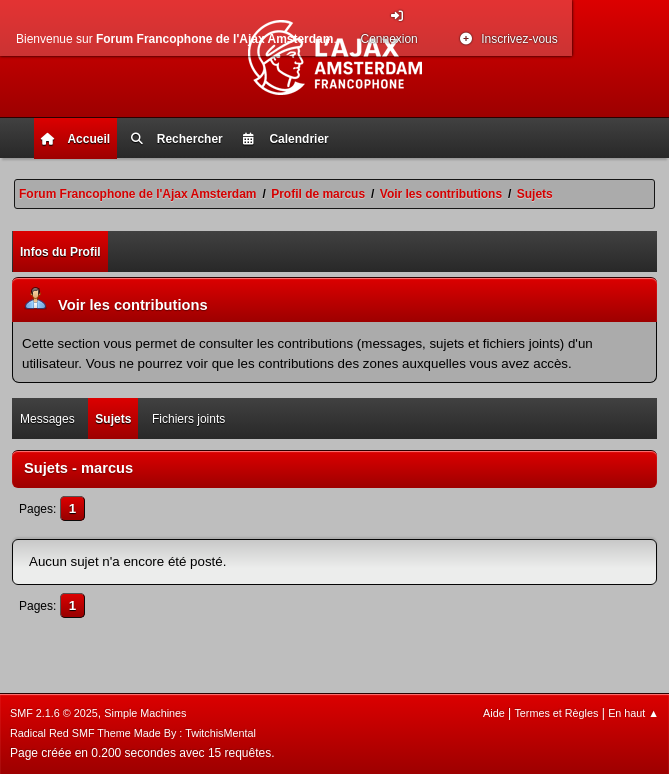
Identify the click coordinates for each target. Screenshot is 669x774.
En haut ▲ (633, 713)
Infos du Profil (60, 252)
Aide (494, 713)
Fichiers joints (188, 419)
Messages (47, 419)
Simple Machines (145, 713)
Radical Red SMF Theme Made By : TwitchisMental (133, 733)
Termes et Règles (556, 713)
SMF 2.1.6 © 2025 (54, 713)
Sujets (113, 419)
